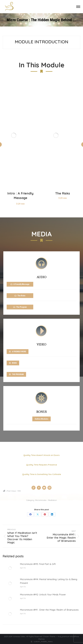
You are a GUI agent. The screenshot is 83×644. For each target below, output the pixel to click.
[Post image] (10, 568)
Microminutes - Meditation (46, 500)
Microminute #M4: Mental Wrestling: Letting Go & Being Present (49, 581)
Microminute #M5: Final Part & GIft (38, 564)
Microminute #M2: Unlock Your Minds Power (43, 594)
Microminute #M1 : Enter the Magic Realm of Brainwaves (49, 610)
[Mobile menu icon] (78, 7)
